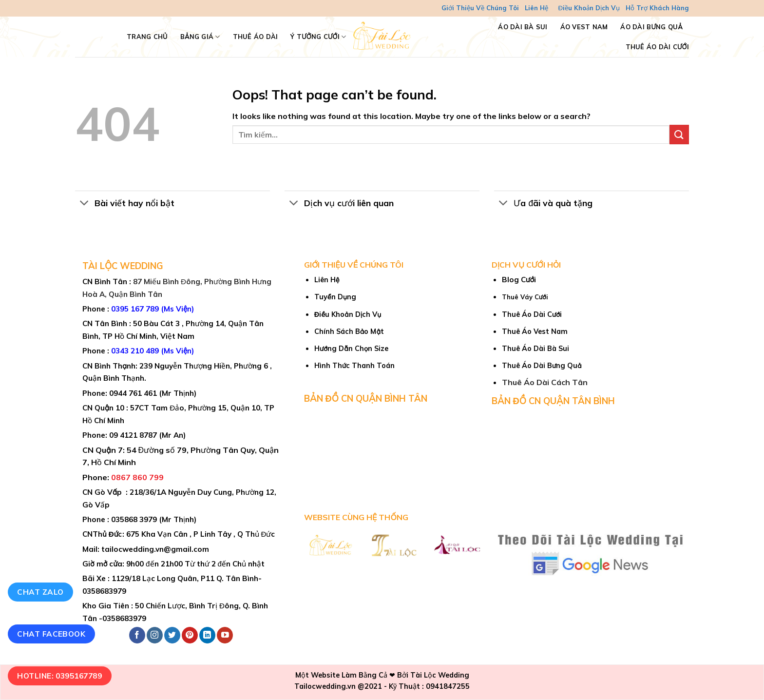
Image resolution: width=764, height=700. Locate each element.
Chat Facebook (51, 634)
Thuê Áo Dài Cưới (657, 47)
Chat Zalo (40, 592)
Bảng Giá (200, 37)
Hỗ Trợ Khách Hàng (657, 8)
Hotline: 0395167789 (59, 676)
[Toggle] (85, 204)
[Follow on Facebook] (137, 635)
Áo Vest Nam (584, 27)
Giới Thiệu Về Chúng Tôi (480, 8)
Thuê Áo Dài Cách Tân (545, 382)
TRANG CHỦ (147, 37)
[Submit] (679, 134)
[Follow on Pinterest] (190, 635)
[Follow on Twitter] (172, 635)
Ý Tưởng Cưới (318, 37)
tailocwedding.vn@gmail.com (155, 549)
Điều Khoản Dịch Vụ (589, 8)
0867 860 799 (137, 477)
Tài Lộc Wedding (440, 675)
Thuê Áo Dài (256, 37)
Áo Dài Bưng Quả (651, 27)
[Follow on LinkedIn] (207, 635)
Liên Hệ (536, 8)
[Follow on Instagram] (155, 635)
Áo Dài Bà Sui (523, 27)
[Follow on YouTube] (225, 635)
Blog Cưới (519, 280)
